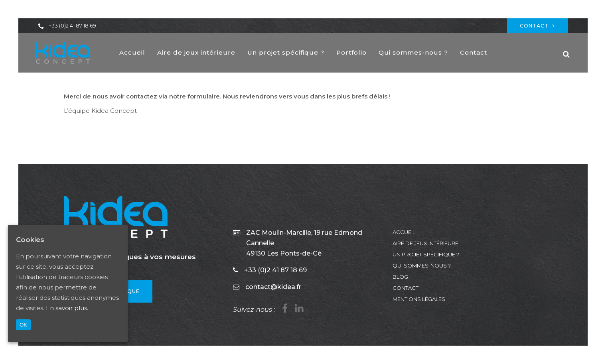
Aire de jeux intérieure (425, 243)
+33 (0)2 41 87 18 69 (72, 26)
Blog (400, 277)
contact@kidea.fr (273, 287)
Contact (537, 26)
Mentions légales (419, 299)
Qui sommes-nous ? (422, 266)
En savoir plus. (67, 308)
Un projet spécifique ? (426, 254)
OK (23, 325)
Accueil (404, 232)
